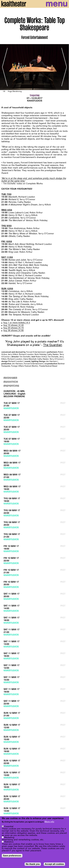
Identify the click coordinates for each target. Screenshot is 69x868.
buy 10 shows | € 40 (14, 325)
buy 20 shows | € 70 (14, 328)
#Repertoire (11, 386)
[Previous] (4, 67)
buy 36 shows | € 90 (14, 330)
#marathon (11, 382)
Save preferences (12, 856)
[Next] (65, 67)
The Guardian (53, 345)
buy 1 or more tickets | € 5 (17, 323)
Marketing (9, 837)
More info (49, 822)
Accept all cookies (54, 864)
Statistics (9, 842)
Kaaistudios (35, 101)
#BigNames (10, 378)
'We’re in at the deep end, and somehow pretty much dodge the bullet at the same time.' (34, 180)
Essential (9, 826)
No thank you (33, 864)
